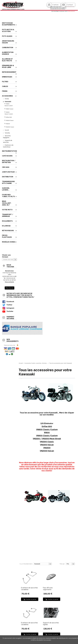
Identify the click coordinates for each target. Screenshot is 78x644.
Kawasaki (8, 102)
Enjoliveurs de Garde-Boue (8, 146)
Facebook (8, 302)
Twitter (7, 305)
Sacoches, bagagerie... (7, 137)
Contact (70, 5)
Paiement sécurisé (9, 345)
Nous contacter (9, 282)
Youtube (8, 311)
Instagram (8, 308)
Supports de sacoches (8, 141)
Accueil (21, 363)
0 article (55, 5)
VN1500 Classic (10, 121)
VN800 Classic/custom (9, 105)
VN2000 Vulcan (10, 127)
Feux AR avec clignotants (48, 589)
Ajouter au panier (31, 599)
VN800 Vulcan (9, 109)
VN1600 (8, 124)
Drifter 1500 (9, 117)
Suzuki (7, 130)
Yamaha (7, 133)
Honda (7, 99)
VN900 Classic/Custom (9, 113)
